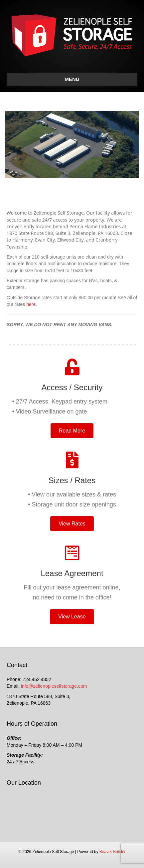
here (31, 304)
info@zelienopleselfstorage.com (54, 686)
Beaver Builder (113, 852)
